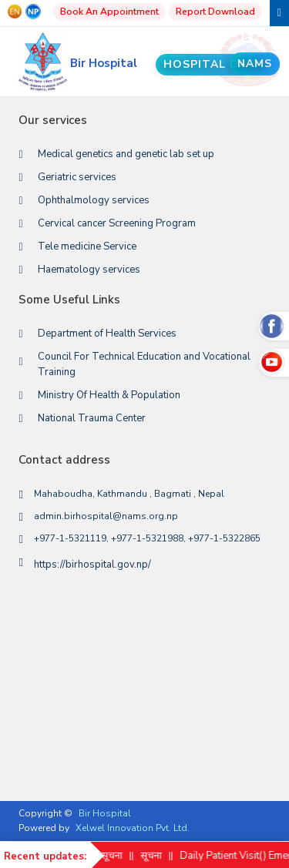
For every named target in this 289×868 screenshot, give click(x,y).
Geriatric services (77, 177)
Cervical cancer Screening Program (117, 223)
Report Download (215, 12)
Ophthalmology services (94, 200)
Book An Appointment (109, 12)
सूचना (118, 856)
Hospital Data (218, 64)
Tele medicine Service (87, 246)
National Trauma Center (92, 418)
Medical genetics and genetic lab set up (126, 154)
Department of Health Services (107, 333)
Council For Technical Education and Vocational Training (144, 364)
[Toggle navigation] (279, 13)
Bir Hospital (105, 813)
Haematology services (89, 270)
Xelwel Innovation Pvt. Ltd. (133, 828)
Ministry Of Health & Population (109, 395)
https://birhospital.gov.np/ (92, 565)
